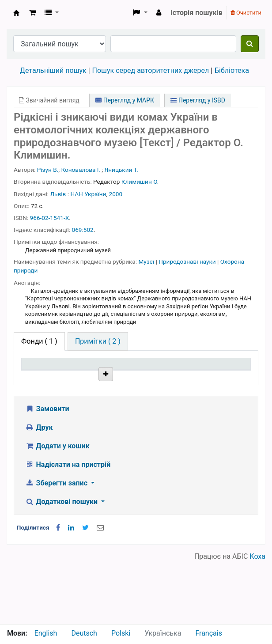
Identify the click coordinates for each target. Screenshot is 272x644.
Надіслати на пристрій (68, 527)
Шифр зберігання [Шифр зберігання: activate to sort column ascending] (135, 380)
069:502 (83, 230)
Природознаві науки (188, 261)
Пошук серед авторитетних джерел (151, 70)
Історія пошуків (196, 13)
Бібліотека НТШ (88, 414)
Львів (58, 194)
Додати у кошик (57, 508)
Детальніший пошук (53, 70)
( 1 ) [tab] (39, 341)
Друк (39, 490)
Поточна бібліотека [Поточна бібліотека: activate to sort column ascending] (89, 380)
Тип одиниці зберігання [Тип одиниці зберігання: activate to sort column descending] (43, 376)
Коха (257, 619)
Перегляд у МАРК (125, 100)
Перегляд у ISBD (198, 100)
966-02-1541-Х (50, 218)
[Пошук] (250, 44)
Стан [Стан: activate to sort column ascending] (172, 385)
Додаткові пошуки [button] (62, 564)
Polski (121, 633)
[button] (32, 13)
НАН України (88, 194)
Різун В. (48, 170)
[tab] (98, 341)
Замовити (47, 471)
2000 (116, 194)
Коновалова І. (81, 170)
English (46, 633)
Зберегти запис (57, 545)
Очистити (246, 13)
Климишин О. (140, 182)
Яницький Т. (121, 170)
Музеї (147, 261)
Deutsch (84, 633)
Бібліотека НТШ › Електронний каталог (16, 13)
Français (209, 633)
